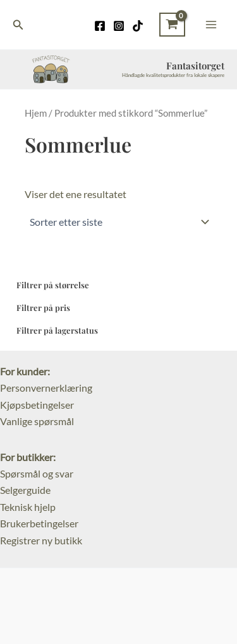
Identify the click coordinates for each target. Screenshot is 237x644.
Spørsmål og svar (37, 473)
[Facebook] (100, 26)
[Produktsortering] (118, 222)
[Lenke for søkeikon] (18, 25)
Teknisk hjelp (28, 507)
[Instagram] (119, 26)
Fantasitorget (195, 66)
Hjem (36, 113)
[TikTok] (138, 26)
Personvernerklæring (46, 388)
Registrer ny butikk (41, 540)
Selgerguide (25, 490)
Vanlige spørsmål (37, 421)
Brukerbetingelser (39, 523)
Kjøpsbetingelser (37, 405)
